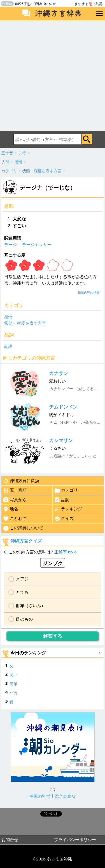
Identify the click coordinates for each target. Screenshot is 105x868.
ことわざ (15, 519)
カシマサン (61, 441)
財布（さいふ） (31, 606)
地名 (11, 509)
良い (13, 675)
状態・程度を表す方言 (25, 323)
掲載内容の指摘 (89, 293)
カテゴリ (66, 490)
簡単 (13, 684)
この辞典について (23, 528)
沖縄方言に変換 (21, 481)
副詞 (8, 346)
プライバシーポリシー (75, 840)
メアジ (22, 579)
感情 (8, 317)
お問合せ (10, 840)
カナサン (59, 373)
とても (22, 592)
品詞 (62, 500)
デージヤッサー (37, 245)
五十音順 (15, 490)
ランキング (68, 509)
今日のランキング (28, 653)
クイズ (64, 519)
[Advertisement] (53, 76)
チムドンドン (63, 407)
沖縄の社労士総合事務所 (53, 796)
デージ (11, 245)
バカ (13, 693)
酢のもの (24, 619)
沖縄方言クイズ (26, 541)
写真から (15, 500)
